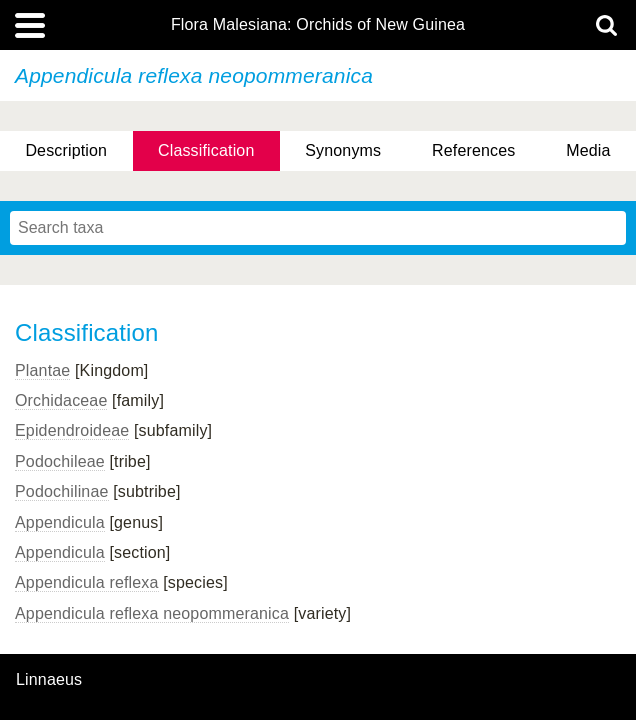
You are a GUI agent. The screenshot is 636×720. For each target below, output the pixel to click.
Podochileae (60, 461)
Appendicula (60, 522)
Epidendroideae (72, 430)
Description (66, 150)
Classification (206, 150)
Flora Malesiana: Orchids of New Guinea (318, 25)
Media (588, 150)
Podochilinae (62, 491)
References (473, 150)
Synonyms (343, 150)
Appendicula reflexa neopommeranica (152, 613)
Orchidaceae (61, 400)
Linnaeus (49, 680)
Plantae (42, 370)
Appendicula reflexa (87, 582)
